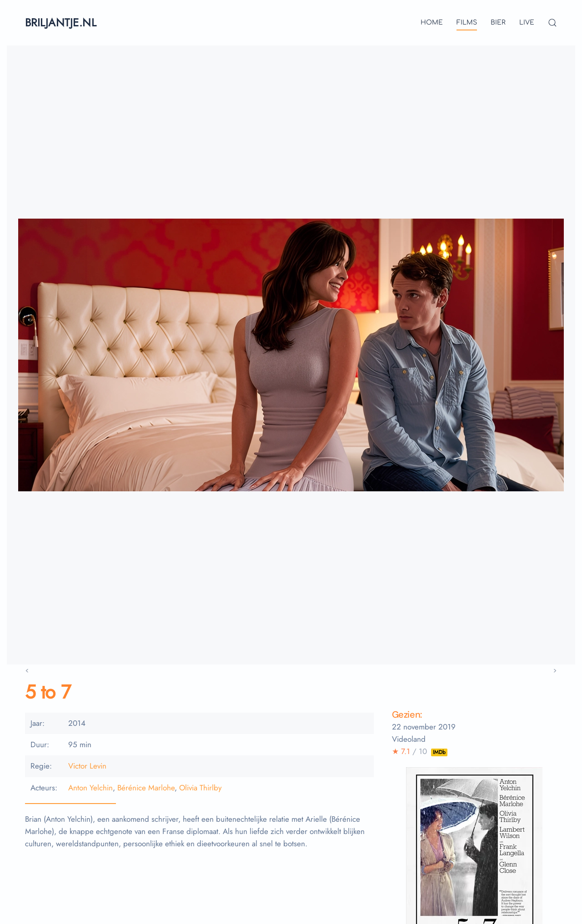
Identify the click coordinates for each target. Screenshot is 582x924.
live (527, 22)
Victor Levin (87, 766)
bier (498, 22)
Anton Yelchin (90, 788)
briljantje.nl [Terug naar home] (61, 22)
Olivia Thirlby (200, 788)
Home (432, 22)
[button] (552, 23)
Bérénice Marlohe (146, 788)
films (467, 22)
